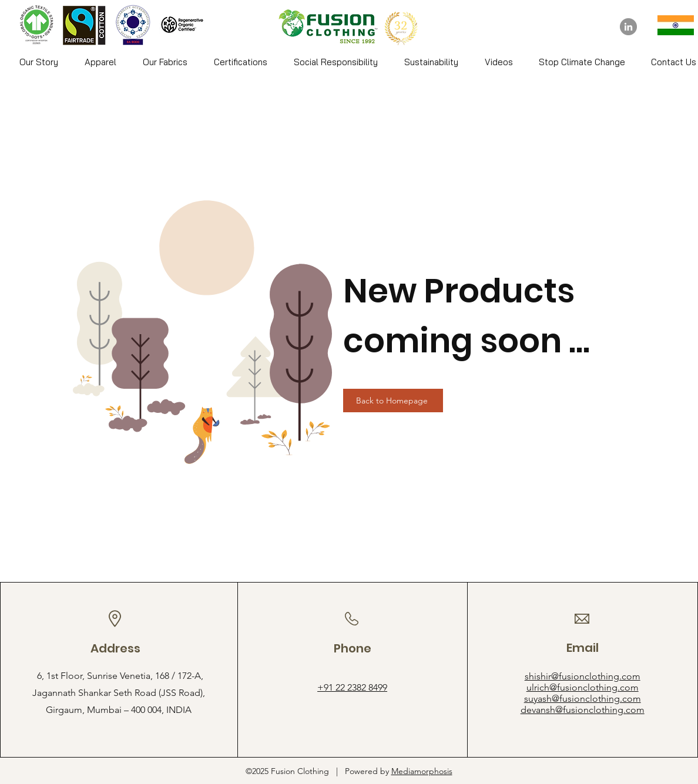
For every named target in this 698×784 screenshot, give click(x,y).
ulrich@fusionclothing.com (583, 687)
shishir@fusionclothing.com (583, 676)
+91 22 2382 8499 (352, 687)
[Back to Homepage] (393, 401)
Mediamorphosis (422, 771)
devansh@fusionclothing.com (583, 710)
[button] (100, 62)
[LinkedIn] (628, 27)
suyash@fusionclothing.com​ (583, 699)
